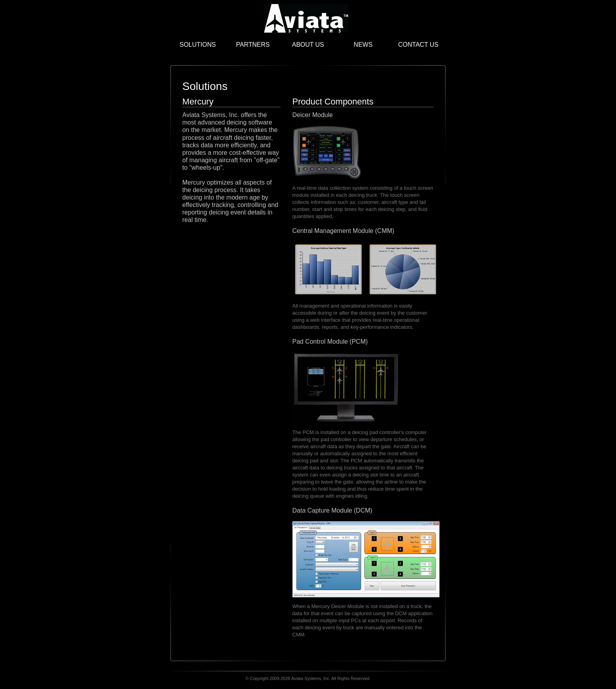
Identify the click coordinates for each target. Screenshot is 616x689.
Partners (253, 45)
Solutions (198, 45)
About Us (308, 45)
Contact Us (418, 45)
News (363, 45)
